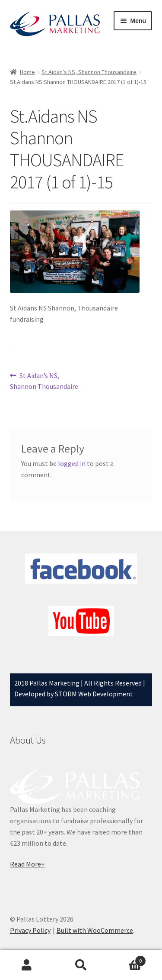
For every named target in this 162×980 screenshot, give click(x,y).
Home (27, 72)
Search (81, 965)
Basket (127, 959)
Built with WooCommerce (95, 930)
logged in (72, 463)
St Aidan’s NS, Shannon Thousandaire (89, 72)
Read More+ (27, 864)
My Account (27, 965)
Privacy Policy (30, 930)
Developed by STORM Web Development (74, 694)
